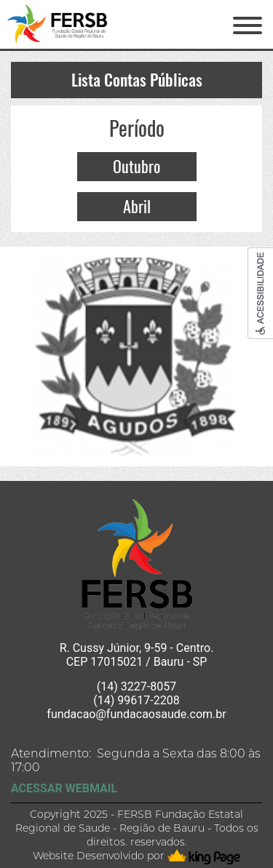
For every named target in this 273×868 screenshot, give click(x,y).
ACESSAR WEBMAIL (64, 788)
